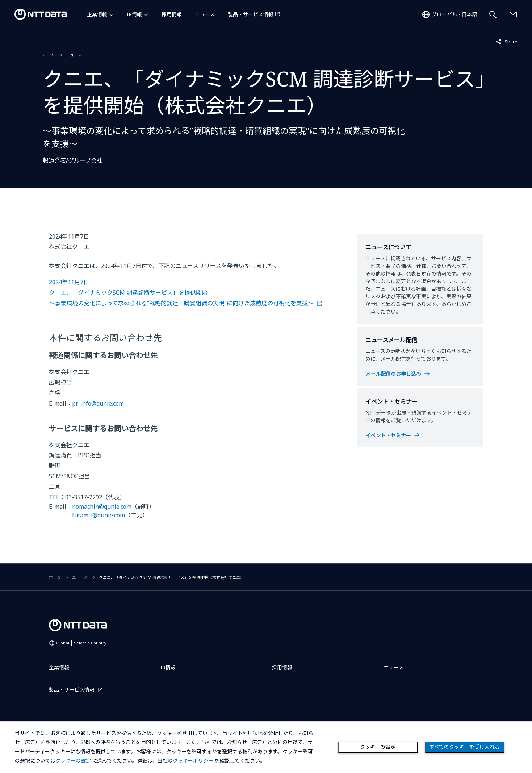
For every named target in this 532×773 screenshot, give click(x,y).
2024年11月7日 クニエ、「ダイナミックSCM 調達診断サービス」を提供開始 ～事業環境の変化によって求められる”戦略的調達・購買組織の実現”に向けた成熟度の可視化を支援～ (181, 293)
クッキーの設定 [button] (73, 761)
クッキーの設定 (378, 747)
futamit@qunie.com (99, 515)
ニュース (205, 14)
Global (81, 643)
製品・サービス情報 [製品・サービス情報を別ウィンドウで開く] (251, 14)
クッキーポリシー (193, 761)
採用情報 (172, 14)
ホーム (49, 55)
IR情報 (134, 14)
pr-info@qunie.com (98, 403)
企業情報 (97, 14)
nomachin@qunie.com (102, 507)
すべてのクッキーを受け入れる (465, 747)
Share (507, 41)
